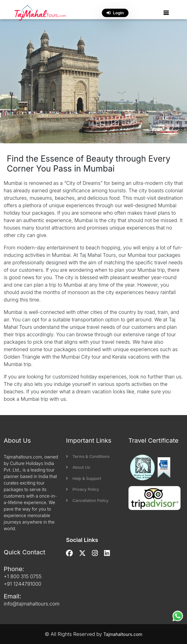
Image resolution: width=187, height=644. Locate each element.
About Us (78, 467)
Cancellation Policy (87, 500)
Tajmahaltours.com (123, 634)
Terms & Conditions (88, 456)
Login (115, 13)
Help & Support (84, 478)
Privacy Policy (83, 489)
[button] (166, 13)
